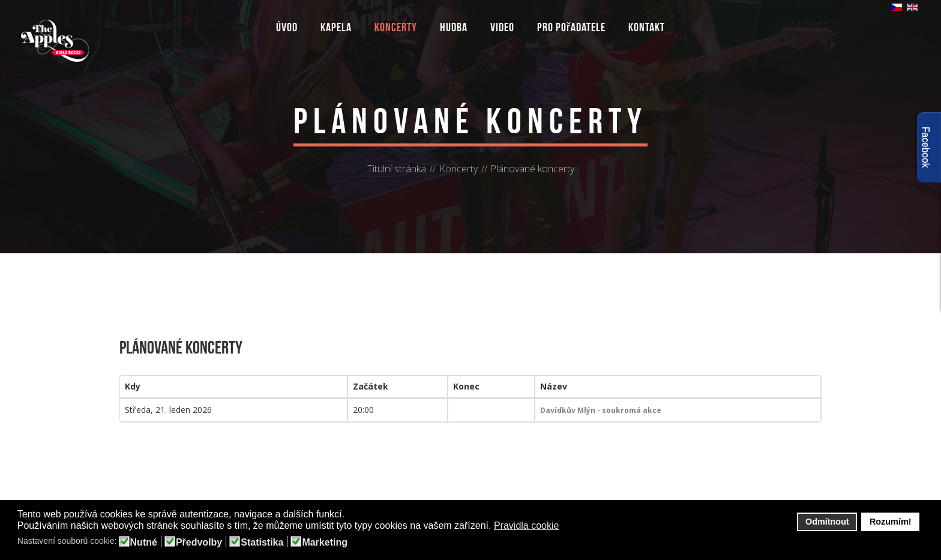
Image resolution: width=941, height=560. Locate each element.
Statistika (262, 543)
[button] (567, 526)
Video (502, 27)
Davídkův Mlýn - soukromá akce (601, 410)
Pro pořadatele (572, 27)
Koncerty (396, 27)
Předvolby (199, 543)
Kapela (336, 27)
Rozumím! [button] (891, 522)
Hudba (454, 27)
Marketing (325, 543)
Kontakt (647, 27)
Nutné (144, 543)
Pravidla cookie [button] (527, 525)
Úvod (287, 27)
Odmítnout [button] (827, 522)
